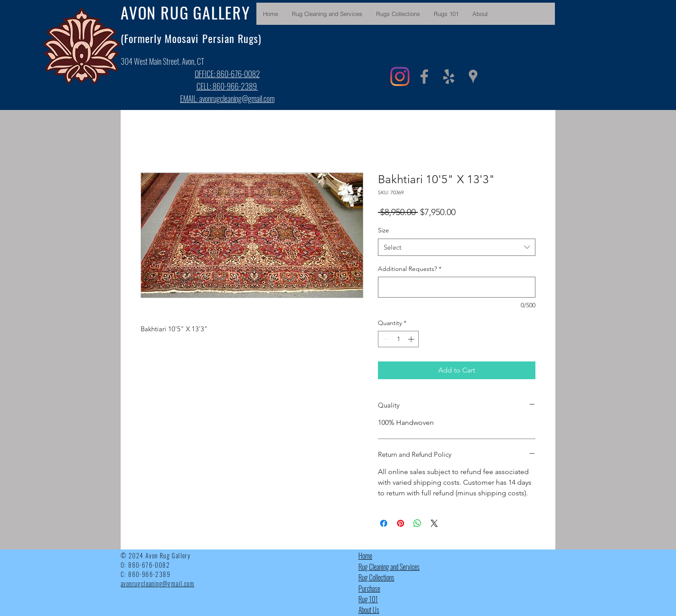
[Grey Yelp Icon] (449, 77)
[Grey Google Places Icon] (473, 77)
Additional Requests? (410, 269)
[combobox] (457, 247)
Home (365, 556)
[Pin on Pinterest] (401, 523)
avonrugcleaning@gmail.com (237, 98)
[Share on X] (434, 523)
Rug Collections (376, 577)
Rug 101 (368, 599)
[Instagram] (400, 77)
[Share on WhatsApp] (417, 523)
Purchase (369, 589)
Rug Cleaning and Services (389, 567)
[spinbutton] (398, 339)
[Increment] (412, 339)
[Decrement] (385, 339)
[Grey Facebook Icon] (424, 77)
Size (383, 230)
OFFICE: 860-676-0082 (227, 74)
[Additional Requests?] (457, 287)
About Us (369, 610)
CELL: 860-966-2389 (227, 86)
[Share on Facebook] (384, 523)
